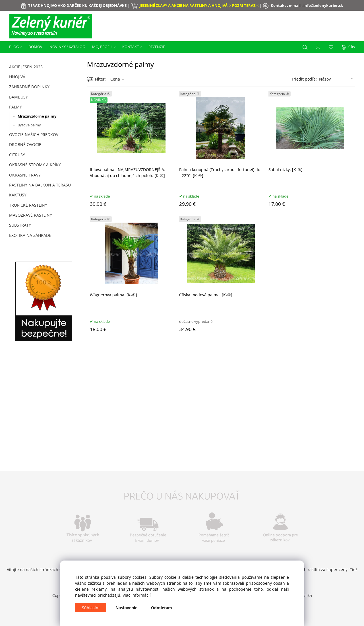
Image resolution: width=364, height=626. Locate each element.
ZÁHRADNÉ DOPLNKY (29, 87)
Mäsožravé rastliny (31, 215)
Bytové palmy (29, 125)
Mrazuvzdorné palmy (37, 116)
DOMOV (35, 47)
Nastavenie (126, 608)
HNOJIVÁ (17, 77)
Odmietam (162, 608)
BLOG (14, 47)
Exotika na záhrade (30, 235)
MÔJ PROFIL (102, 47)
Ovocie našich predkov (34, 135)
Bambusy (18, 97)
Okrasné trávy (25, 175)
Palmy (15, 107)
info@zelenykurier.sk (323, 5)
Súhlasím (91, 608)
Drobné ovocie (25, 144)
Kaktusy (18, 195)
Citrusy (17, 155)
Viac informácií (137, 595)
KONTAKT (131, 47)
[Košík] (348, 47)
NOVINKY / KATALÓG (67, 47)
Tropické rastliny (28, 205)
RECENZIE (157, 47)
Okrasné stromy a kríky (35, 165)
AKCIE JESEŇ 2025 (26, 67)
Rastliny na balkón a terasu (40, 185)
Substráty (20, 225)
